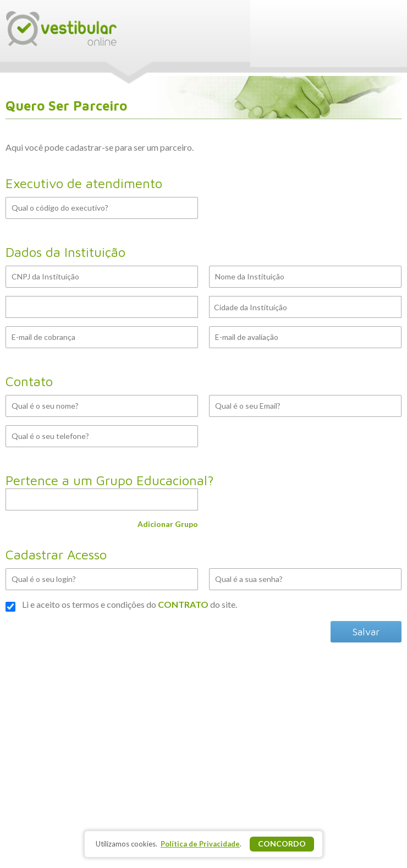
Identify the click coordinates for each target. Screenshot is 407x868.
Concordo (282, 844)
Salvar (366, 632)
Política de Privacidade (200, 844)
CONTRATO (183, 604)
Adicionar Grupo (168, 524)
